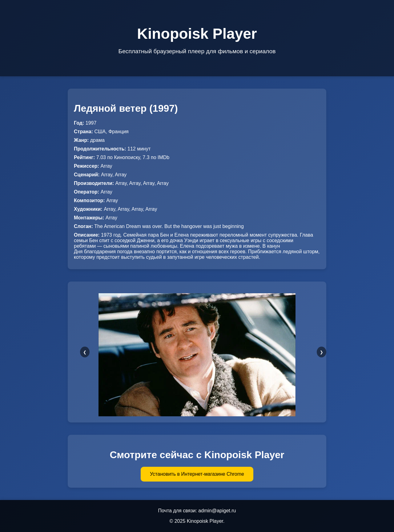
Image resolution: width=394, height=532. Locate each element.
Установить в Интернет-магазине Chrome (197, 474)
